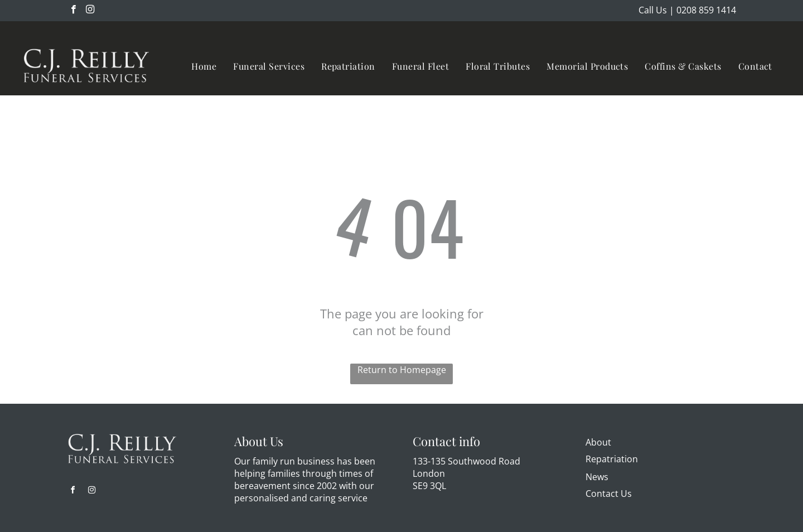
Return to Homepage (402, 370)
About (598, 442)
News (597, 477)
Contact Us (609, 494)
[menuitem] (204, 66)
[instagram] (90, 11)
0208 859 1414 (706, 10)
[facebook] (73, 11)
